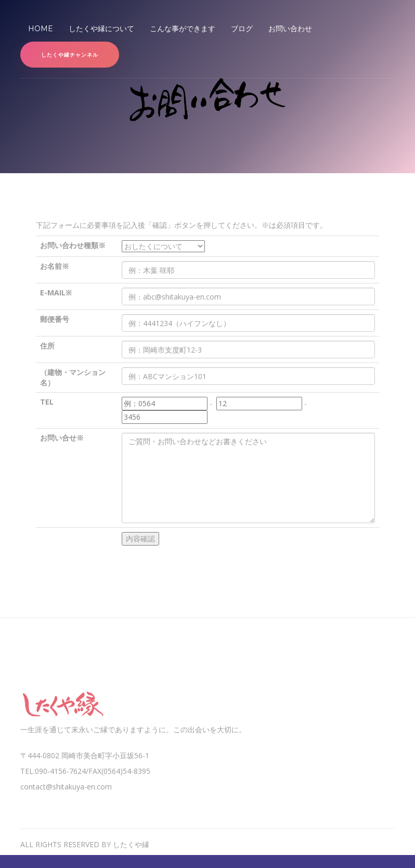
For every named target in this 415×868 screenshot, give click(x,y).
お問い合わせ (290, 29)
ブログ (242, 29)
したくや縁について (101, 29)
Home (44, 28)
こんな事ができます (183, 29)
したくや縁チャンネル (70, 55)
